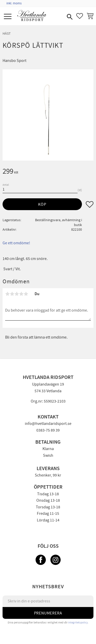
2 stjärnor (12, 294)
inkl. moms (14, 3)
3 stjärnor (17, 294)
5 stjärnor (26, 294)
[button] (8, 17)
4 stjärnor (21, 294)
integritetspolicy (78, 623)
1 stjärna (7, 294)
